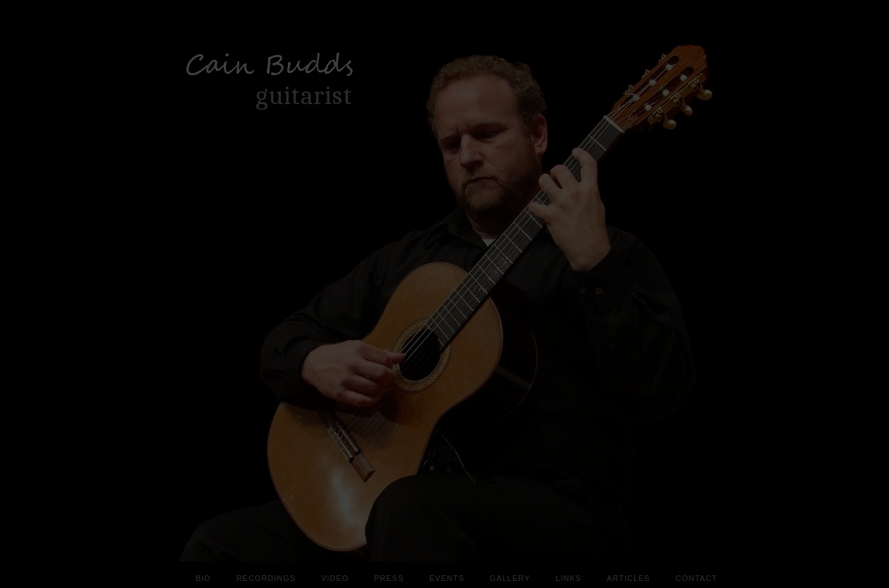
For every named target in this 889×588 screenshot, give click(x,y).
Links (568, 578)
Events (447, 578)
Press (389, 578)
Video (335, 578)
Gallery (510, 578)
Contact (696, 578)
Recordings (266, 578)
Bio (203, 578)
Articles (629, 578)
